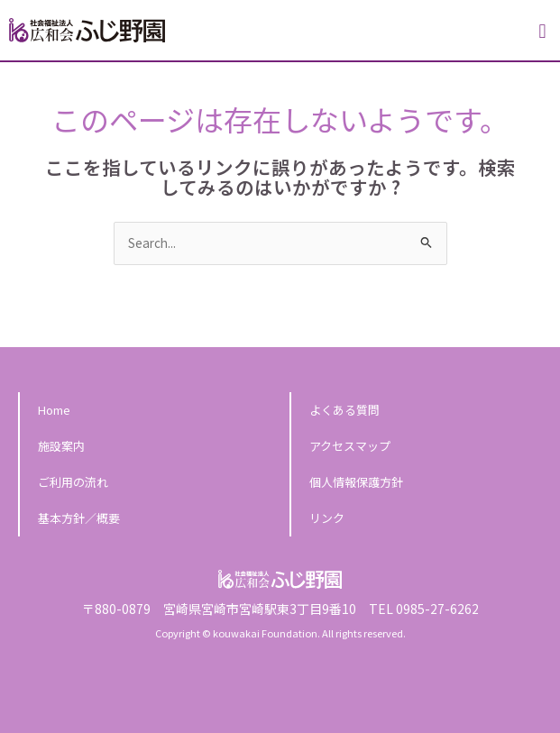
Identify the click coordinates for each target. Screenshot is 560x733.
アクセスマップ (350, 446)
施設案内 (61, 446)
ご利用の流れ (73, 482)
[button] (542, 32)
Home (54, 410)
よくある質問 (344, 410)
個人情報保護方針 (356, 482)
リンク (327, 518)
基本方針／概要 (79, 518)
